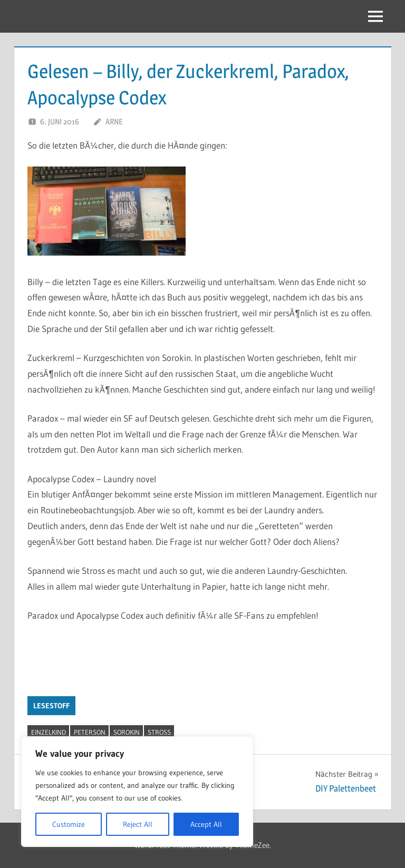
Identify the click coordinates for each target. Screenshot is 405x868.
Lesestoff (51, 706)
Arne (114, 121)
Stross (159, 732)
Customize (69, 824)
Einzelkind (49, 732)
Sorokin (127, 732)
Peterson (90, 732)
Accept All (206, 824)
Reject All (138, 824)
